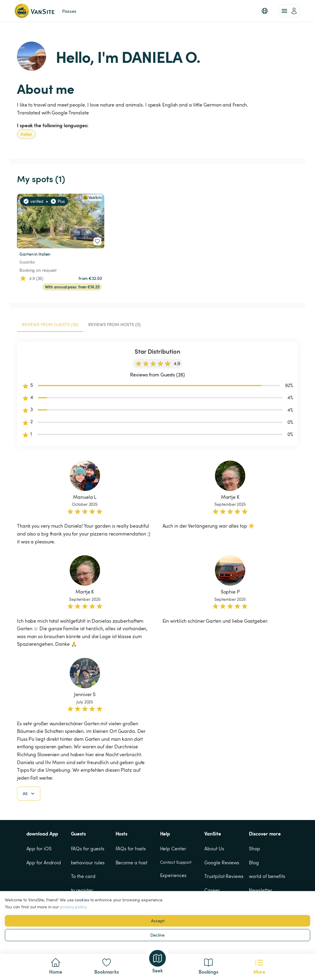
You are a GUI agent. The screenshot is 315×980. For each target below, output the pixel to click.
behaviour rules (88, 863)
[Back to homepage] (34, 11)
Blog (254, 863)
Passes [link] (69, 11)
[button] (265, 11)
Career (212, 890)
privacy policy (73, 907)
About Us (214, 849)
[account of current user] (289, 11)
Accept (158, 921)
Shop (255, 849)
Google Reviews (222, 863)
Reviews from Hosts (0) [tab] (114, 324)
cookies (82, 900)
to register (82, 890)
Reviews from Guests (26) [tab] (50, 324)
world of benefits (267, 876)
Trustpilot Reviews (224, 876)
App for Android (44, 863)
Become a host (132, 863)
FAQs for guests (88, 849)
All (29, 794)
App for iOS (39, 849)
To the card (83, 876)
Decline (157, 935)
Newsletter (260, 890)
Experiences (173, 875)
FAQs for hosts (131, 849)
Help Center (173, 849)
